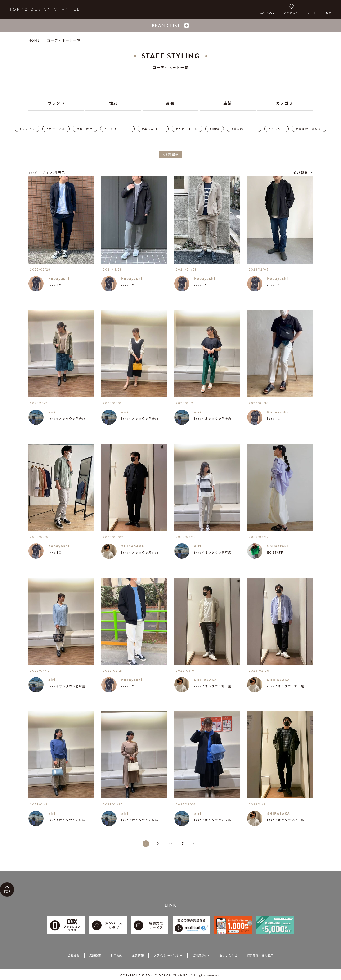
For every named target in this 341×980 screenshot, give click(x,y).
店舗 (228, 103)
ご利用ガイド (201, 955)
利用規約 (116, 955)
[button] (195, 846)
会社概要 (74, 955)
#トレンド (276, 129)
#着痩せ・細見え (309, 129)
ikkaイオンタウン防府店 (67, 418)
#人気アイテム (187, 129)
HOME (34, 40)
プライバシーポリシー (168, 955)
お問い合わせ (228, 955)
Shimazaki (278, 546)
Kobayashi (59, 278)
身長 (170, 103)
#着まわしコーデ (244, 129)
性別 (113, 103)
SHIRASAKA (133, 546)
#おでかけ (85, 129)
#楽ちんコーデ (153, 129)
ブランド (56, 103)
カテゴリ (285, 103)
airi (52, 412)
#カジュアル (56, 129)
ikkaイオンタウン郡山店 (140, 553)
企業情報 (138, 955)
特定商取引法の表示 (260, 955)
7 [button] (183, 844)
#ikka (215, 129)
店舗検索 (95, 955)
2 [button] (158, 844)
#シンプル (27, 129)
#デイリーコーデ (117, 129)
